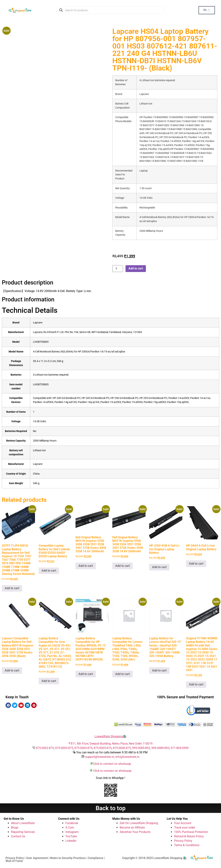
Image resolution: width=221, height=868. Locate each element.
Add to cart (136, 268)
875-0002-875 (45, 748)
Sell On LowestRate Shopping (139, 823)
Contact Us (18, 836)
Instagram (72, 832)
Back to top (111, 808)
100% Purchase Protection (191, 832)
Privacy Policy (183, 841)
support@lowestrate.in (100, 757)
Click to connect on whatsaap (112, 764)
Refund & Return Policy (189, 836)
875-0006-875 (122, 748)
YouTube (71, 836)
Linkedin (71, 841)
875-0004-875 (83, 748)
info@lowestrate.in (127, 757)
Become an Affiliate (132, 828)
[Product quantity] (118, 269)
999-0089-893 (160, 748)
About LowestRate (23, 823)
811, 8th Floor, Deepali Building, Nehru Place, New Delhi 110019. (112, 744)
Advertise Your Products (135, 832)
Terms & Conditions (187, 845)
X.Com (70, 828)
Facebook (72, 823)
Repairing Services (23, 832)
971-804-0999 (180, 748)
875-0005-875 (103, 748)
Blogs (15, 828)
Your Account (183, 823)
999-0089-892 (141, 748)
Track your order (185, 828)
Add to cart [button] (12, 588)
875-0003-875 (64, 748)
